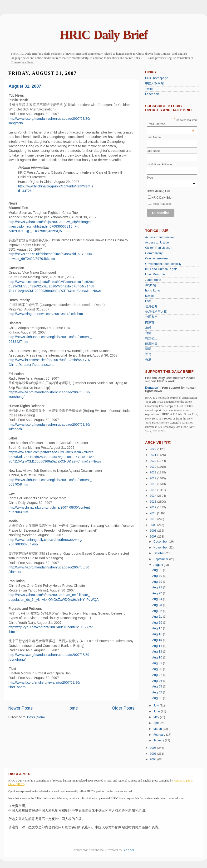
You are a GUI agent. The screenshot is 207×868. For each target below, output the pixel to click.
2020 (153, 461)
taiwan (149, 296)
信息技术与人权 (156, 312)
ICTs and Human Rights (161, 269)
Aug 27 (158, 593)
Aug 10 (158, 658)
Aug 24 (158, 599)
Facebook (152, 94)
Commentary (154, 253)
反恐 (148, 328)
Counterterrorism (156, 258)
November (161, 548)
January (159, 740)
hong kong (153, 291)
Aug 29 (158, 582)
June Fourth (153, 280)
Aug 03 (158, 687)
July (157, 706)
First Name (154, 137)
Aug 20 (158, 623)
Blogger (128, 850)
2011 (153, 513)
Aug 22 (158, 611)
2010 (153, 519)
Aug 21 (158, 617)
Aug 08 (158, 669)
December (161, 542)
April (157, 723)
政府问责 (151, 343)
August (159, 565)
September (161, 559)
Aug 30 (158, 576)
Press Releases (162, 204)
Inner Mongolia (155, 274)
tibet (148, 301)
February (160, 735)
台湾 (148, 333)
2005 (153, 754)
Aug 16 (158, 634)
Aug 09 (158, 663)
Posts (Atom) (36, 717)
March (158, 729)
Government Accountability (163, 264)
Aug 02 (158, 692)
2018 (153, 472)
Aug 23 (158, 605)
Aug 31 (158, 570)
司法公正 (151, 338)
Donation (152, 388)
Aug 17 (158, 628)
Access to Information (160, 237)
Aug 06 (158, 681)
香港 (148, 360)
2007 (153, 537)
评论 (148, 354)
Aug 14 (158, 646)
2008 (153, 531)
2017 (153, 478)
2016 (153, 484)
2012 (153, 507)
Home (72, 708)
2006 (153, 748)
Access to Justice (157, 243)
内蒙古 (150, 322)
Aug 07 (158, 675)
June (157, 711)
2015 (153, 490)
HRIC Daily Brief (104, 35)
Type (150, 178)
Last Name (154, 151)
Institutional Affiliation (160, 164)
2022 (153, 449)
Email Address (171, 124)
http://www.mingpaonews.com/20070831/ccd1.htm (46, 314)
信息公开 (151, 306)
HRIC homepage (157, 78)
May (157, 717)
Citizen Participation (159, 248)
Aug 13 (158, 652)
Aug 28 (158, 587)
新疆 (148, 349)
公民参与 (151, 317)
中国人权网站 (154, 83)
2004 (153, 759)
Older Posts (123, 708)
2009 (153, 525)
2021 (153, 455)
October (159, 553)
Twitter (149, 89)
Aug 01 (158, 698)
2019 (153, 467)
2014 (153, 496)
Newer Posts (20, 708)
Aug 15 (158, 640)
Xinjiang (151, 285)
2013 (153, 502)
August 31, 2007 (25, 86)
